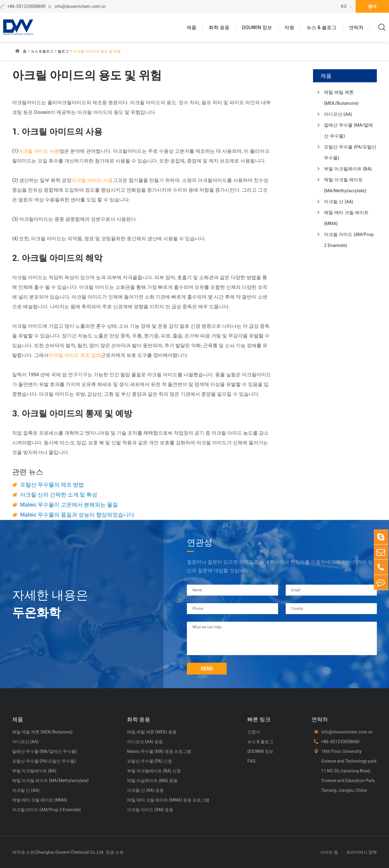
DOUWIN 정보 (257, 27)
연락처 (356, 27)
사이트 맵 (329, 852)
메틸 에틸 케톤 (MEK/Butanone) (341, 98)
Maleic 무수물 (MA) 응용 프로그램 (159, 751)
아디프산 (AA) (338, 114)
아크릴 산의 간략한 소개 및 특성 (59, 495)
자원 (289, 27)
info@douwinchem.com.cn (80, 6)
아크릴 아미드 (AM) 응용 (150, 810)
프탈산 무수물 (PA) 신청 (150, 761)
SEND (207, 669)
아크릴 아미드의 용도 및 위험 (97, 51)
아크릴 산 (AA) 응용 (145, 790)
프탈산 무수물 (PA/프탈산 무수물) (350, 152)
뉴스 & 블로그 (322, 27)
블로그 (63, 51)
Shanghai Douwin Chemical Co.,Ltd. (70, 852)
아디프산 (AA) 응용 (145, 742)
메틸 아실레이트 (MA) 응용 (152, 781)
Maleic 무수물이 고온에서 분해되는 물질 (69, 505)
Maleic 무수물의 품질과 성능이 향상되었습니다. (78, 515)
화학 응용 (219, 27)
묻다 (372, 6)
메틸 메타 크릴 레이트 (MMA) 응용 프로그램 (168, 800)
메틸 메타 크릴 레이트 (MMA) (346, 218)
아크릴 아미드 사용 (39, 151)
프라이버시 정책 (361, 852)
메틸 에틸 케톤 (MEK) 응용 (152, 732)
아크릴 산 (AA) (339, 202)
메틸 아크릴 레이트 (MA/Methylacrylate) (345, 185)
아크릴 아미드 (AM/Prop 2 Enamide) (349, 240)
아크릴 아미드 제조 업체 (75, 355)
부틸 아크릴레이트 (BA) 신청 (154, 771)
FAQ (251, 761)
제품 (191, 27)
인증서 (254, 732)
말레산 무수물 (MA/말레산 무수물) (348, 131)
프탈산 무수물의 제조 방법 (52, 485)
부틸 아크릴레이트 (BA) (348, 169)
